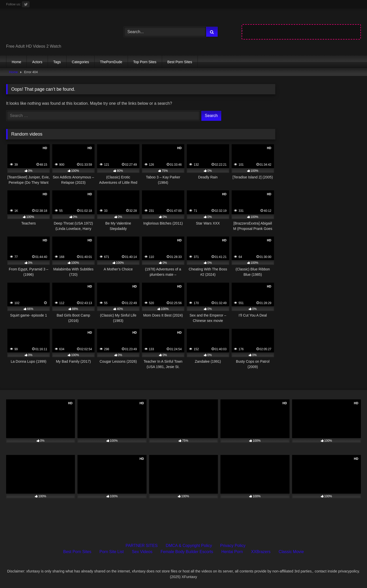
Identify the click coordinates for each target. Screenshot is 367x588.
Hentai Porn (232, 552)
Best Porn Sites (77, 552)
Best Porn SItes (180, 62)
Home (16, 62)
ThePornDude (111, 62)
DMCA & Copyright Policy (189, 546)
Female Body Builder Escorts (187, 552)
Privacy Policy (233, 546)
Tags (57, 62)
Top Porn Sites (145, 62)
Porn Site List (112, 552)
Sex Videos (142, 552)
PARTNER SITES (142, 546)
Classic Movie (291, 552)
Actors (37, 62)
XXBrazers (261, 552)
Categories (81, 62)
